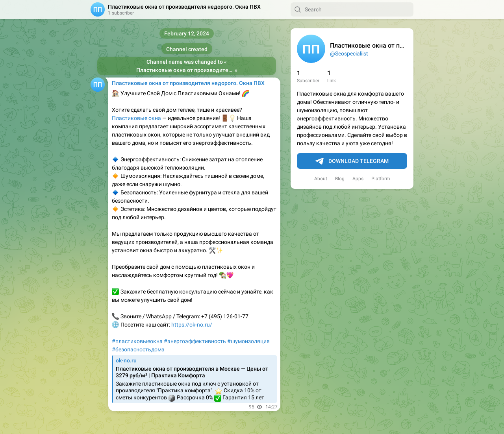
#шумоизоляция (248, 341)
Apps (358, 179)
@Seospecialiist (349, 54)
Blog (340, 179)
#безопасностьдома (138, 349)
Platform (381, 179)
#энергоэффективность (195, 341)
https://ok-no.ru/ (192, 325)
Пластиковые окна (136, 118)
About (321, 179)
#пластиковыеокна (137, 341)
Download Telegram (352, 161)
